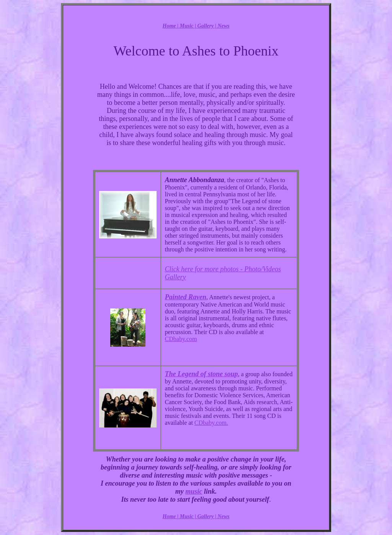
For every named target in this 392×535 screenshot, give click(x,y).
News (223, 26)
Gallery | (207, 26)
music (194, 491)
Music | (189, 26)
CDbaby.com (181, 339)
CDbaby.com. (211, 423)
